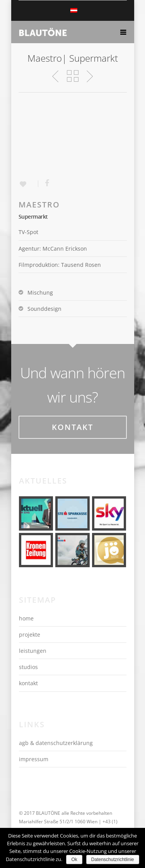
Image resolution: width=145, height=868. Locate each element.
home (26, 618)
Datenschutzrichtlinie (113, 860)
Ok (74, 860)
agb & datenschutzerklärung (56, 743)
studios (28, 667)
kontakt (28, 683)
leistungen (33, 651)
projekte (30, 635)
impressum (34, 759)
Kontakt (72, 427)
